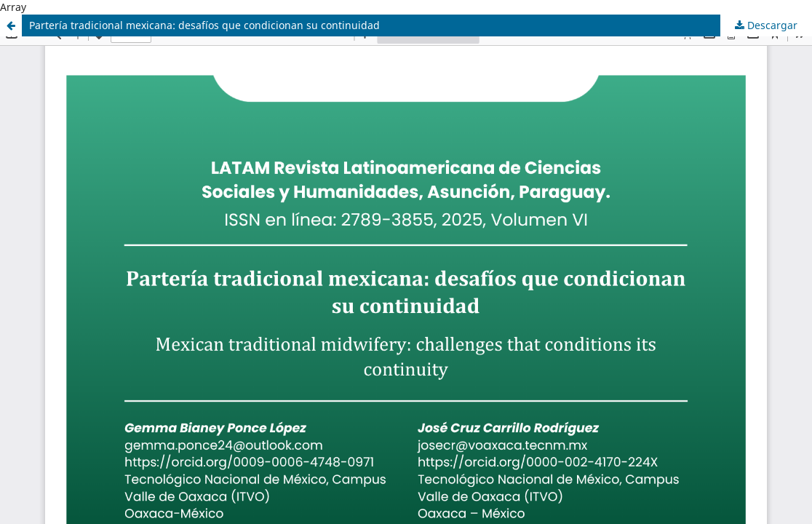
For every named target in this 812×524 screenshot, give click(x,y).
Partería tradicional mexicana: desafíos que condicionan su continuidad (204, 25)
